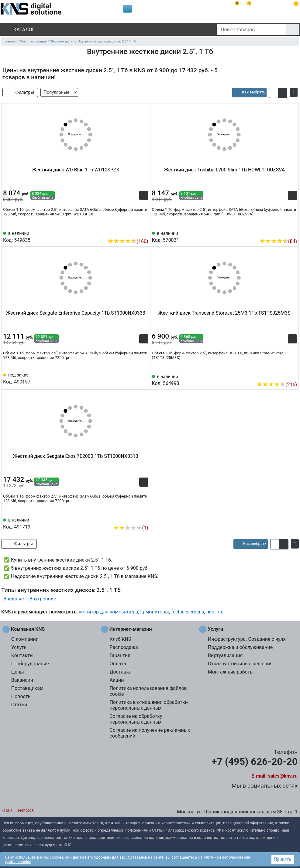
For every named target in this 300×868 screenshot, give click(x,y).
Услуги (19, 647)
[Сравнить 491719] (134, 518)
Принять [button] (283, 859)
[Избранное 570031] (292, 232)
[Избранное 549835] (144, 232)
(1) (131, 528)
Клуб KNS (120, 639)
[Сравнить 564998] (282, 375)
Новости (21, 696)
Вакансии (22, 680)
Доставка (120, 672)
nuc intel (216, 612)
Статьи (19, 705)
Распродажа (124, 647)
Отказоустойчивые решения (240, 664)
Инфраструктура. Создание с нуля (247, 639)
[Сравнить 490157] (134, 378)
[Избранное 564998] (292, 375)
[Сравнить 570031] (282, 232)
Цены (18, 672)
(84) (278, 241)
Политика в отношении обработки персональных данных (148, 705)
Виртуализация (225, 655)
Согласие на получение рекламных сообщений (150, 733)
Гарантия (120, 655)
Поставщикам (27, 688)
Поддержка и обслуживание (240, 647)
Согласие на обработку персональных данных (136, 719)
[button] (274, 93)
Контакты (22, 655)
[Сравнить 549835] (134, 232)
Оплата (118, 664)
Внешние (14, 599)
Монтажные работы (231, 672)
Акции (117, 680)
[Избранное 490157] (144, 378)
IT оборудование (30, 664)
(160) (128, 241)
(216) (277, 385)
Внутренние (43, 599)
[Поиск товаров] (252, 29)
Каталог (19, 30)
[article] (249, 93)
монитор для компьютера (109, 612)
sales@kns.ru (283, 776)
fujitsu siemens (188, 612)
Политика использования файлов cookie (148, 691)
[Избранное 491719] (144, 518)
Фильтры (20, 92)
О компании (25, 639)
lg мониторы (155, 612)
